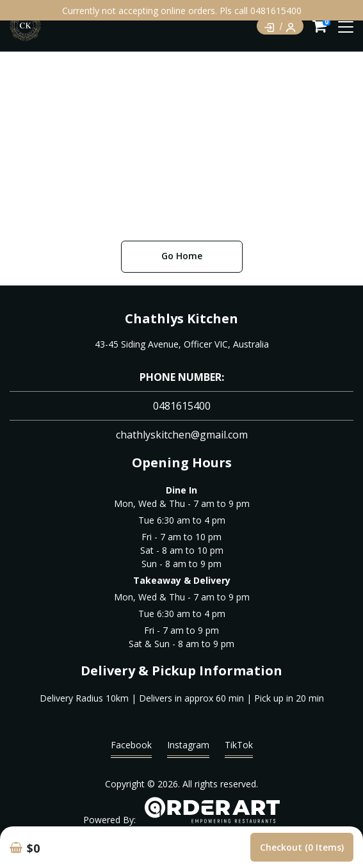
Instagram (188, 748)
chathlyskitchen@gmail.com (182, 435)
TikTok (239, 748)
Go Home (182, 256)
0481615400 (182, 406)
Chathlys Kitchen (181, 318)
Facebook (131, 748)
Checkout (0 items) (302, 847)
